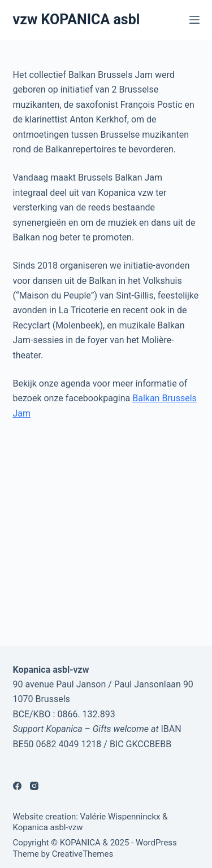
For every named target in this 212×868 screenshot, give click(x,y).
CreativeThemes (83, 854)
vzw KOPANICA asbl (77, 19)
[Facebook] (17, 786)
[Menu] (194, 20)
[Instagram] (34, 786)
